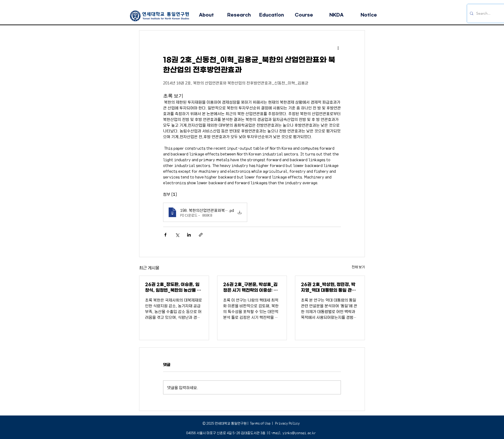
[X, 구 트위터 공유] (177, 235)
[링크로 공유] (201, 235)
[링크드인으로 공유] (189, 235)
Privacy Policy (287, 423)
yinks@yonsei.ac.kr (299, 433)
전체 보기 (358, 267)
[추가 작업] (338, 48)
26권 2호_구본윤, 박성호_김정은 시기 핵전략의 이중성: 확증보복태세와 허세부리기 (250, 288)
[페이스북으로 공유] (165, 235)
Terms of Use (260, 423)
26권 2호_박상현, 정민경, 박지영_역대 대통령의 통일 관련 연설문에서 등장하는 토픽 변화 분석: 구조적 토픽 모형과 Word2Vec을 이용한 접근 (329, 288)
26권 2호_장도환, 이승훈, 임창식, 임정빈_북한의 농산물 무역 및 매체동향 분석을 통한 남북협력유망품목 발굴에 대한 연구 (173, 288)
